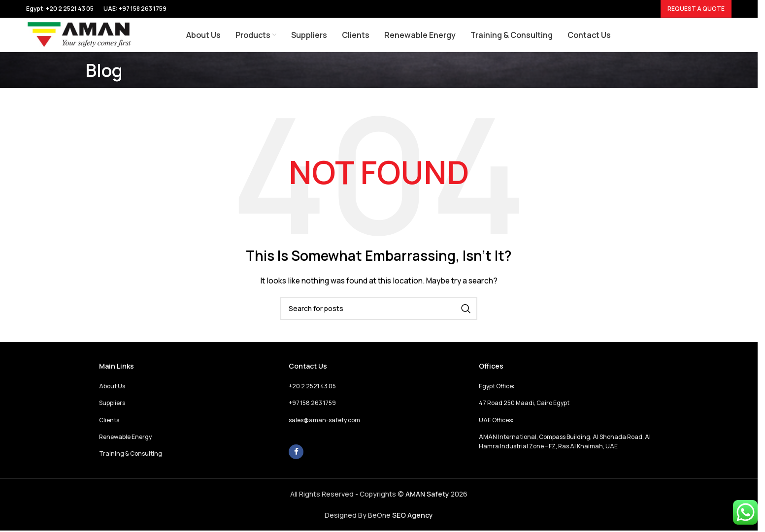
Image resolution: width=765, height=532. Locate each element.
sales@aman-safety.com (324, 420)
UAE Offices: (496, 420)
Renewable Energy (125, 437)
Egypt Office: (497, 386)
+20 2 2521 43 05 (312, 386)
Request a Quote (696, 9)
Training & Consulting (131, 454)
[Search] (379, 309)
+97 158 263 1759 (143, 9)
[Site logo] (80, 34)
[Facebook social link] (296, 452)
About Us (112, 386)
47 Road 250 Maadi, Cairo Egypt (524, 403)
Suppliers (112, 403)
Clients (109, 420)
